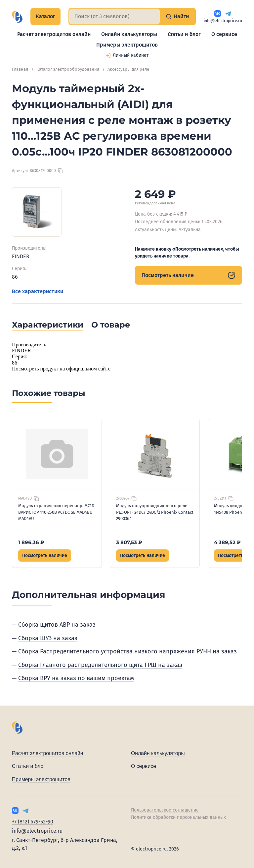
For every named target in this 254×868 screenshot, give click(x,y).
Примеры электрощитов (127, 45)
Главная (20, 69)
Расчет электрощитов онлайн (54, 34)
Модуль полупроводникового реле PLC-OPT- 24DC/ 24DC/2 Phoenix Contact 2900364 (155, 512)
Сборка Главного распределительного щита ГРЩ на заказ (100, 665)
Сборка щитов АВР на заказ (57, 625)
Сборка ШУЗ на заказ (48, 638)
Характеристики (48, 325)
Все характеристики (38, 291)
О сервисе (224, 34)
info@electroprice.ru (223, 21)
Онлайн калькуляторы (129, 34)
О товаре (111, 325)
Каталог (45, 16)
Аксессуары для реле (128, 69)
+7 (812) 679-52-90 (33, 822)
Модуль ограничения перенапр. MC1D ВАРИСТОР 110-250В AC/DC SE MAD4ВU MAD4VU (56, 512)
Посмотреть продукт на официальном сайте (61, 369)
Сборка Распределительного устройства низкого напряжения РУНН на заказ (127, 651)
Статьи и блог (184, 34)
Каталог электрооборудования (68, 69)
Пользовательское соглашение (165, 810)
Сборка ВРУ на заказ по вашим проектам (76, 678)
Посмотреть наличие (189, 275)
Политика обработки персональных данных (178, 817)
